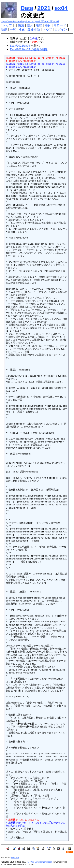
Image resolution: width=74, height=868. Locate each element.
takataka (15, 858)
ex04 (61, 8)
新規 (4, 29)
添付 (48, 25)
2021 (44, 8)
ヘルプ (47, 29)
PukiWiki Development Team (39, 862)
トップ (7, 25)
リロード (60, 25)
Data (27, 8)
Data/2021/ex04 (20, 46)
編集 (21, 25)
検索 (22, 29)
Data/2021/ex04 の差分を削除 (29, 49)
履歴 (39, 25)
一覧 (13, 29)
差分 (30, 25)
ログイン (61, 29)
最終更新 (34, 29)
